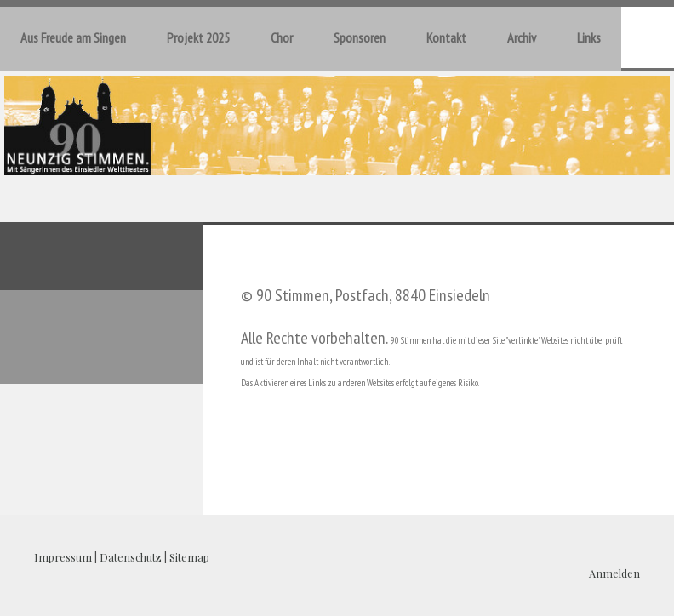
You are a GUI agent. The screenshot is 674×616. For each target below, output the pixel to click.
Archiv (522, 37)
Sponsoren (360, 37)
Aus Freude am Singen (73, 37)
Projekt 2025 (198, 37)
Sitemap (189, 557)
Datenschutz (131, 557)
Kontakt (446, 37)
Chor (282, 37)
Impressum (63, 557)
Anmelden (614, 573)
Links (589, 37)
